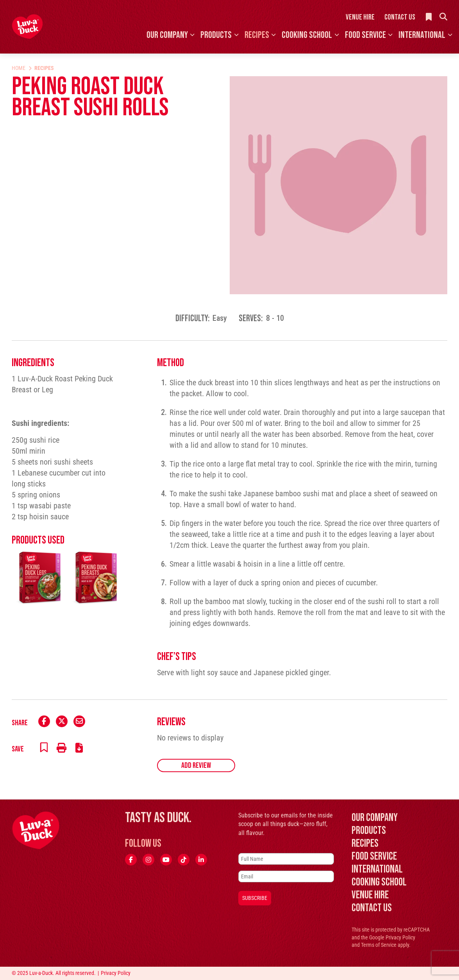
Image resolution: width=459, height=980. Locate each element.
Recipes (257, 35)
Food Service (365, 35)
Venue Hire (360, 17)
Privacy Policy (400, 937)
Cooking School (307, 35)
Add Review (196, 765)
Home (19, 68)
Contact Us (400, 17)
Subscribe (255, 898)
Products (216, 35)
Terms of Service (379, 945)
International (422, 35)
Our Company (167, 35)
